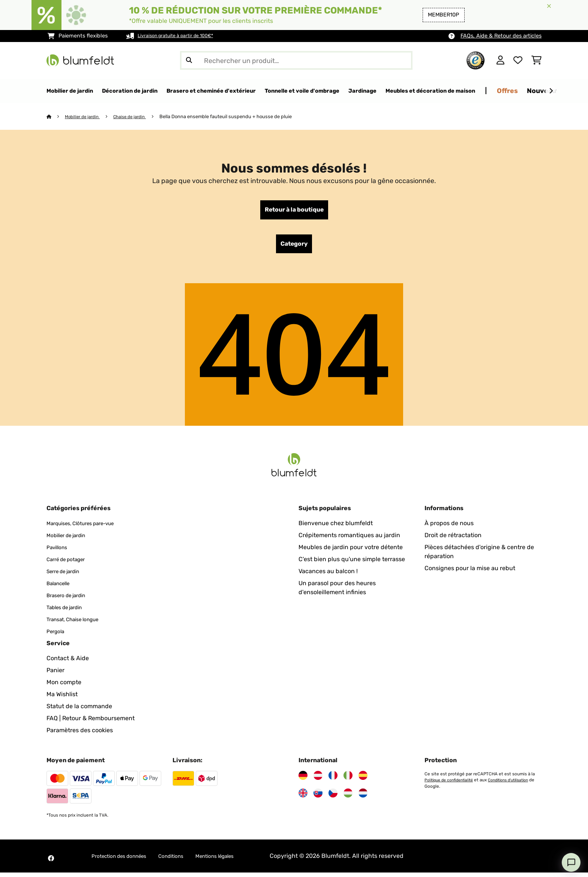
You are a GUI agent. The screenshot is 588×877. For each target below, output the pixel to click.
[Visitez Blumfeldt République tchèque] (333, 797)
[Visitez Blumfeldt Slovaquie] (318, 797)
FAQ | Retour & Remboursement (91, 723)
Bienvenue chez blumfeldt (336, 528)
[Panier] (536, 60)
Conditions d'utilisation (448, 790)
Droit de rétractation (453, 540)
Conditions (185, 860)
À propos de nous (449, 528)
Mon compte (64, 687)
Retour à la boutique (294, 211)
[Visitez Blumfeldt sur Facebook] (51, 863)
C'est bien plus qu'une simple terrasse (352, 564)
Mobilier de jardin (85, 117)
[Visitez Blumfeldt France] (333, 780)
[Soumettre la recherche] (189, 60)
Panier (55, 675)
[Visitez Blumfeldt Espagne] (363, 780)
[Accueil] (56, 117)
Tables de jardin (69, 612)
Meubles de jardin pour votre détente (351, 552)
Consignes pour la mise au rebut (470, 573)
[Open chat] (571, 862)
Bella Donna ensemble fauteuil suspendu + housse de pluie (235, 117)
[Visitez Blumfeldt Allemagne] (303, 780)
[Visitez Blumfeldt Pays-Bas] (363, 797)
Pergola (57, 636)
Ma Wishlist (62, 699)
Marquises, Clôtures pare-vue (88, 528)
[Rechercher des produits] (296, 60)
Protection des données (125, 860)
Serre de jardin (67, 576)
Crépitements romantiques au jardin (349, 540)
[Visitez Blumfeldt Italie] (348, 780)
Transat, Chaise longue (79, 624)
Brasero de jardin (70, 600)
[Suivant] (551, 91)
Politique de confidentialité (452, 784)
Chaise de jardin (137, 117)
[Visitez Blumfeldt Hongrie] (348, 797)
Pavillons (59, 552)
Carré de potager (70, 564)
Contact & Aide (68, 663)
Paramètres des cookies (80, 735)
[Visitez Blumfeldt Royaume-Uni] (303, 797)
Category (294, 247)
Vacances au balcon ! (328, 576)
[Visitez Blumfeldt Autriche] (318, 780)
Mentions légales (236, 860)
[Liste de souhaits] (518, 60)
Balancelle (61, 588)
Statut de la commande (79, 711)
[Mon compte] (500, 60)
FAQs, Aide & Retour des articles (501, 36)
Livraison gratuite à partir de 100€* (182, 36)
